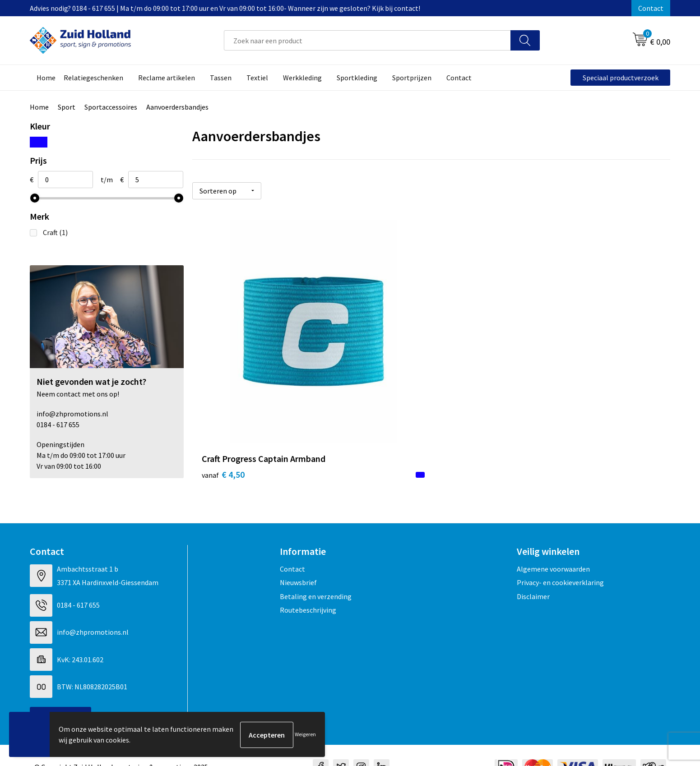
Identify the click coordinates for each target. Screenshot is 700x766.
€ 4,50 (223, 390)
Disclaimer (533, 573)
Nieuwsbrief (298, 559)
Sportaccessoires (111, 107)
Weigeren (305, 735)
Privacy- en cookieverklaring (560, 559)
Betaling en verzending (316, 573)
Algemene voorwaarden (553, 546)
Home (39, 107)
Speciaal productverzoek (621, 78)
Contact (651, 8)
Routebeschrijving (308, 587)
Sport (67, 107)
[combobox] (367, 40)
